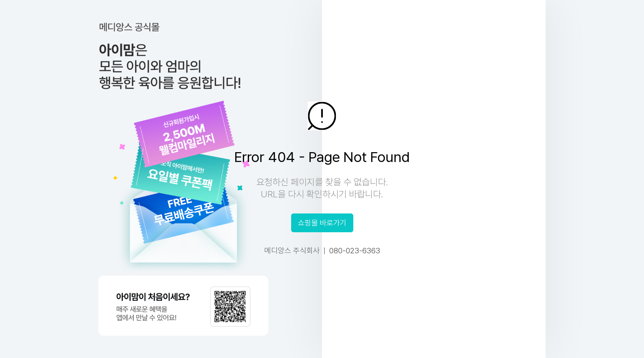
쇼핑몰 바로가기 (322, 223)
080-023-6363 (355, 251)
